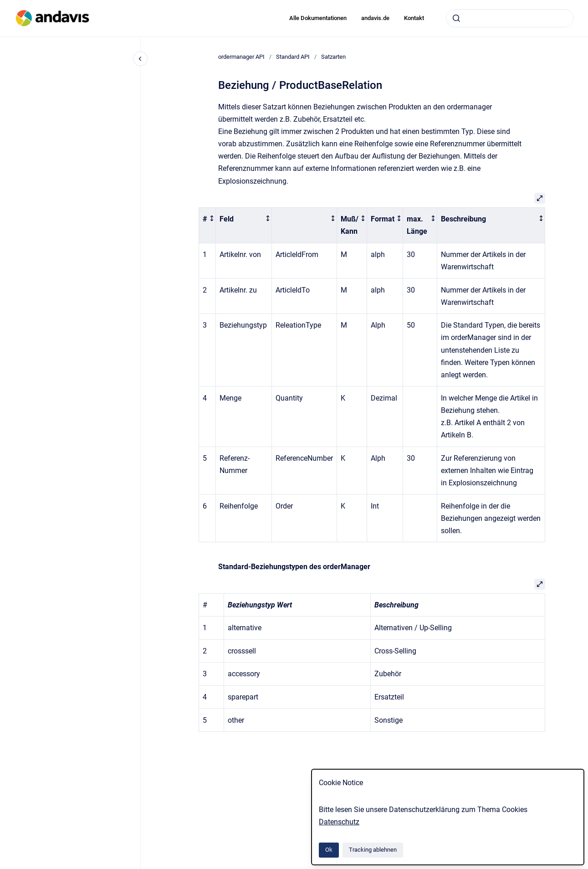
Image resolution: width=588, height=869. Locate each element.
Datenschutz (339, 822)
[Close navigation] (140, 59)
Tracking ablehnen (373, 850)
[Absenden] (456, 18)
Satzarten (333, 57)
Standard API (293, 57)
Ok (329, 850)
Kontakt (414, 18)
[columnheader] (207, 225)
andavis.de (375, 18)
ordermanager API (241, 57)
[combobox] (510, 18)
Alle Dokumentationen (318, 18)
